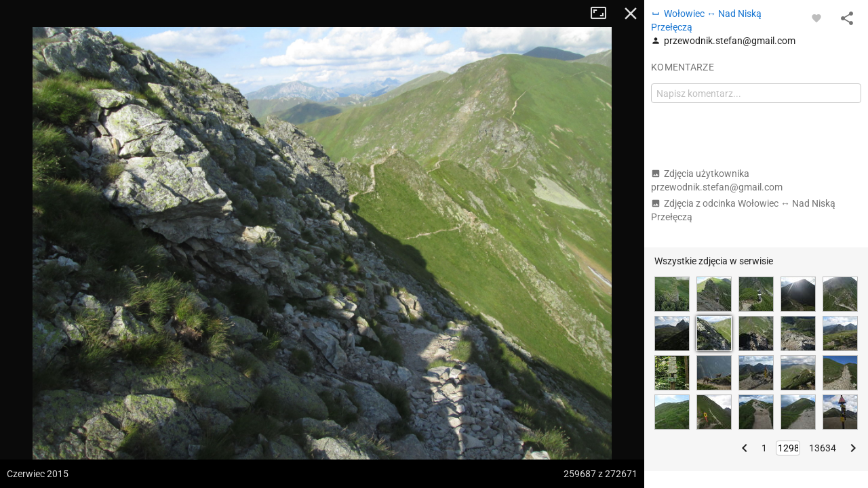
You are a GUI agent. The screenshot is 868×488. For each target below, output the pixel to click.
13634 (823, 448)
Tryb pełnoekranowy (604, 14)
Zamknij (631, 14)
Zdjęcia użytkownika (717, 180)
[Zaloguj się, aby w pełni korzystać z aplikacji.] (816, 18)
